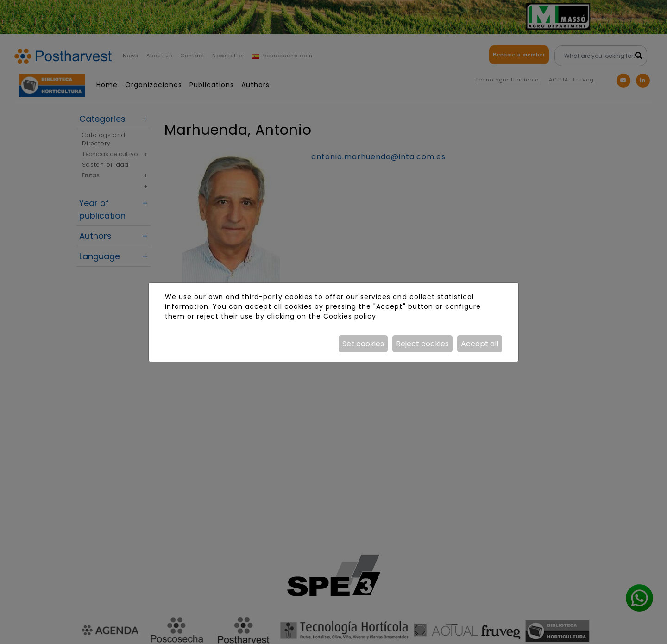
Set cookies (363, 344)
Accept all (480, 344)
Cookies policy (350, 316)
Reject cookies (422, 344)
